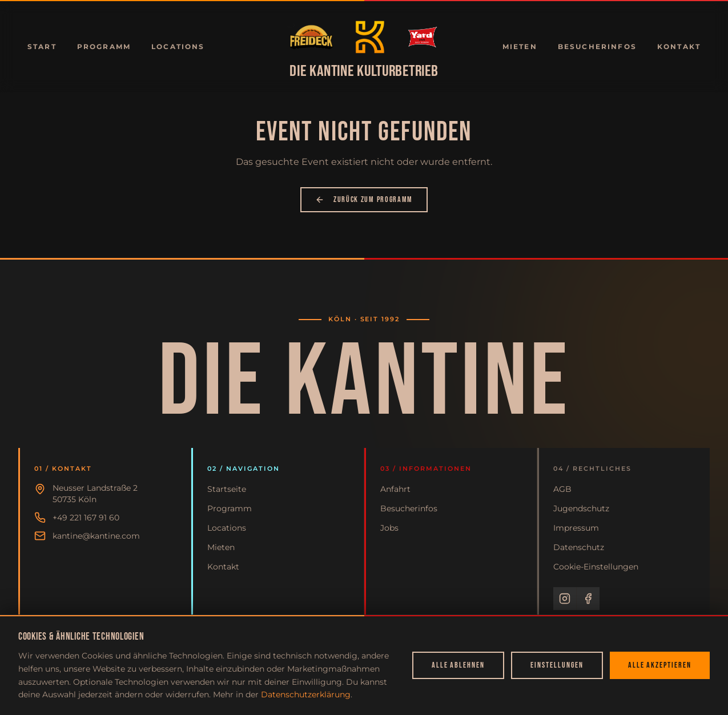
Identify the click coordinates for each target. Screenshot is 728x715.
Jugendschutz (581, 508)
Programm (104, 47)
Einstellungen (557, 665)
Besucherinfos (597, 47)
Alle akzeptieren (660, 665)
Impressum (576, 528)
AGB (562, 489)
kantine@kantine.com (96, 536)
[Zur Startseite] (311, 37)
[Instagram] (565, 599)
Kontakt (679, 47)
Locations (178, 47)
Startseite (227, 489)
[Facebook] (588, 599)
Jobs (389, 528)
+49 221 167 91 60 (86, 518)
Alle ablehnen (458, 665)
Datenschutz (579, 547)
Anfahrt (395, 489)
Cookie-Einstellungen (596, 567)
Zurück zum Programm (364, 199)
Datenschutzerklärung (306, 694)
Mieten (520, 47)
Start (42, 47)
